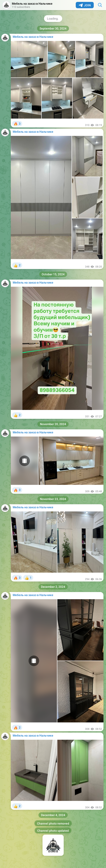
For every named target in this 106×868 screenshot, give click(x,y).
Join (85, 5)
